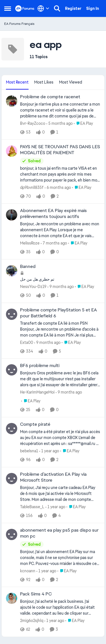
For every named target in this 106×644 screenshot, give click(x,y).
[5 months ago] (60, 124)
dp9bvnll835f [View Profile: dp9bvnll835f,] (32, 187)
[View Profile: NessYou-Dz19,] (12, 271)
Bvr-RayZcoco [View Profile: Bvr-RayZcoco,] (33, 123)
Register (73, 8)
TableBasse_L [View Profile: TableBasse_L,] (32, 507)
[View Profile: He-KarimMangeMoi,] (12, 370)
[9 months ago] (61, 287)
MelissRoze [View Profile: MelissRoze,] (30, 243)
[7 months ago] (54, 243)
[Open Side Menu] (8, 8)
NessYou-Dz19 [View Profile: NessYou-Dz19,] (33, 287)
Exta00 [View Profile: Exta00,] (27, 342)
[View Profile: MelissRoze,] (12, 215)
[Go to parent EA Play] (83, 124)
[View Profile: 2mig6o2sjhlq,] (12, 598)
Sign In (93, 8)
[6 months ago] (58, 187)
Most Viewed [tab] (71, 82)
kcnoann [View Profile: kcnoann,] (28, 571)
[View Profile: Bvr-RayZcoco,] (12, 101)
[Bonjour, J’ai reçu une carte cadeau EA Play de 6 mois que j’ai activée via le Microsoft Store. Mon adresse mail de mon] (60, 494)
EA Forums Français (19, 24)
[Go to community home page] (25, 8)
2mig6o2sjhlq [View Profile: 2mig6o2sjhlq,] (32, 621)
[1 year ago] (49, 451)
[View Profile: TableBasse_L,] (12, 479)
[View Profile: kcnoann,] (12, 534)
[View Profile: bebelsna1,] (12, 429)
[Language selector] (43, 8)
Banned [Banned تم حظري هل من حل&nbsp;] (28, 267)
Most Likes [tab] (44, 82)
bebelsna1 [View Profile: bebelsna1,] (29, 451)
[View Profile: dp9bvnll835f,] (12, 151)
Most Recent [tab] (17, 82)
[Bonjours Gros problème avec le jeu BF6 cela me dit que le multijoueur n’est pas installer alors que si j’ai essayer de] (60, 379)
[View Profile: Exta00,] (12, 314)
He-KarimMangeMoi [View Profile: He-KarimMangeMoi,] (37, 392)
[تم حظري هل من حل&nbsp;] (60, 279)
